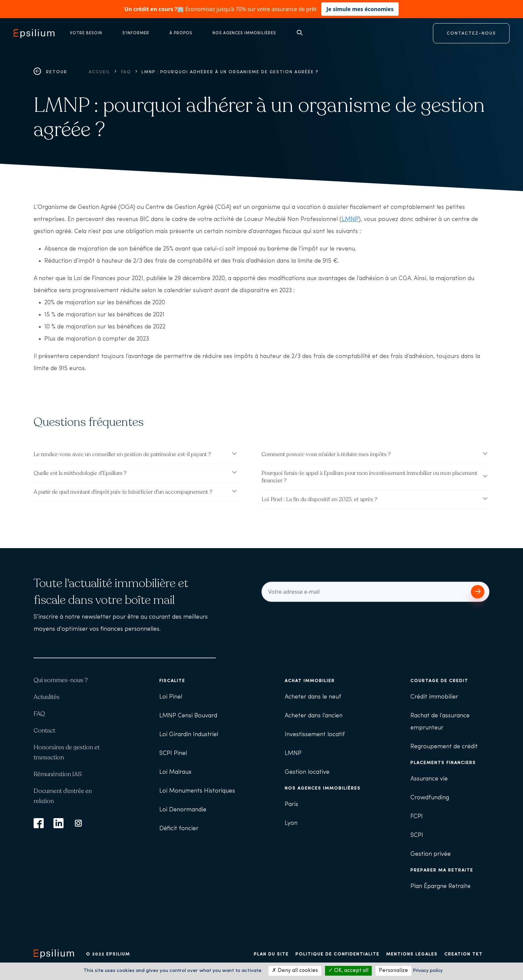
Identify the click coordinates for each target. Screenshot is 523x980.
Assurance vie (429, 779)
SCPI (417, 835)
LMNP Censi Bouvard (188, 716)
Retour (50, 72)
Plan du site (271, 954)
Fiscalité (172, 681)
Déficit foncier (179, 829)
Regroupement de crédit (444, 747)
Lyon (291, 823)
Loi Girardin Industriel (189, 735)
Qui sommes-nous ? (61, 680)
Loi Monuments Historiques (197, 791)
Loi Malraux (175, 772)
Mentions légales (412, 954)
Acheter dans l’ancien (314, 716)
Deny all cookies (295, 971)
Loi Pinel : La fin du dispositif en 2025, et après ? (319, 499)
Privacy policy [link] (428, 971)
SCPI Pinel (173, 753)
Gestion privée (431, 854)
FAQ (126, 72)
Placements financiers (443, 763)
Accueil (99, 72)
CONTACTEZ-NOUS (471, 33)
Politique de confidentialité (337, 954)
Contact (44, 730)
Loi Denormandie (183, 810)
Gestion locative (307, 772)
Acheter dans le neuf (313, 697)
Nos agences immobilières (323, 788)
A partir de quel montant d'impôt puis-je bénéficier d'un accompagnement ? (123, 492)
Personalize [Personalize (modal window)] (393, 971)
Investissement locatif (315, 735)
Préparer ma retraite (442, 870)
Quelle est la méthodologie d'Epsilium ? (80, 473)
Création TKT (464, 954)
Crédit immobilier (434, 697)
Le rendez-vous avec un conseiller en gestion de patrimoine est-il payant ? (122, 454)
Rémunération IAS (58, 774)
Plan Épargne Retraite (440, 886)
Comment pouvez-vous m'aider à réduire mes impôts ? (326, 454)
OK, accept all (348, 971)
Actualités (47, 697)
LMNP (350, 219)
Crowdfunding (430, 798)
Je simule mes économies (360, 9)
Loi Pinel (171, 697)
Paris (291, 805)
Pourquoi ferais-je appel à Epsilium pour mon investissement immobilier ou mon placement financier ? (369, 477)
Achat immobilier (310, 681)
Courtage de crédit (439, 681)
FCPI (417, 817)
